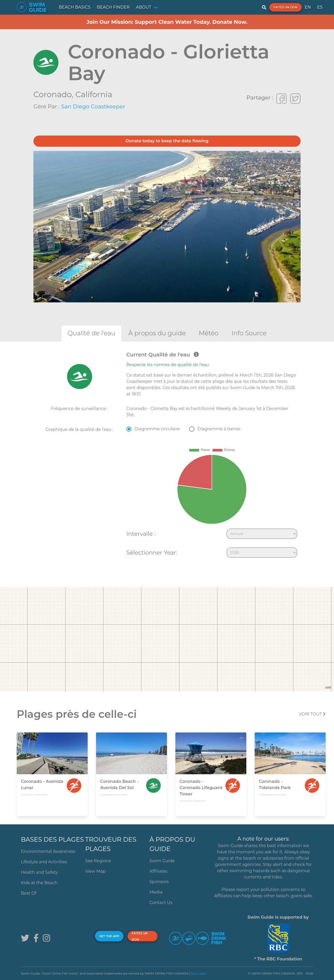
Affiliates (158, 871)
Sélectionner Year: (152, 553)
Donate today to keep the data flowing (167, 141)
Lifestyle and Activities (44, 862)
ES (320, 7)
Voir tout (312, 714)
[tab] (91, 333)
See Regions (98, 861)
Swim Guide (162, 861)
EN (308, 7)
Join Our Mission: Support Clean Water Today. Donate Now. (167, 22)
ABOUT (144, 7)
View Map (95, 871)
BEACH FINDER (113, 7)
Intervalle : (141, 534)
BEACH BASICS (75, 7)
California (94, 94)
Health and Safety (39, 872)
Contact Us (161, 903)
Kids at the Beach (39, 883)
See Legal (199, 973)
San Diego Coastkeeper (93, 106)
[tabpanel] (167, 456)
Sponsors (159, 882)
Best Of (29, 893)
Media (156, 892)
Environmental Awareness (48, 851)
